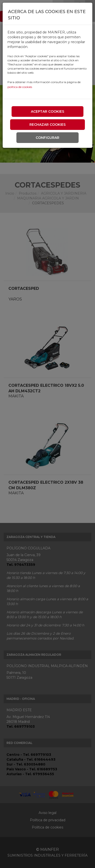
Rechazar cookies (47, 125)
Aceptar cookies (47, 111)
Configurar (47, 138)
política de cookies (20, 87)
